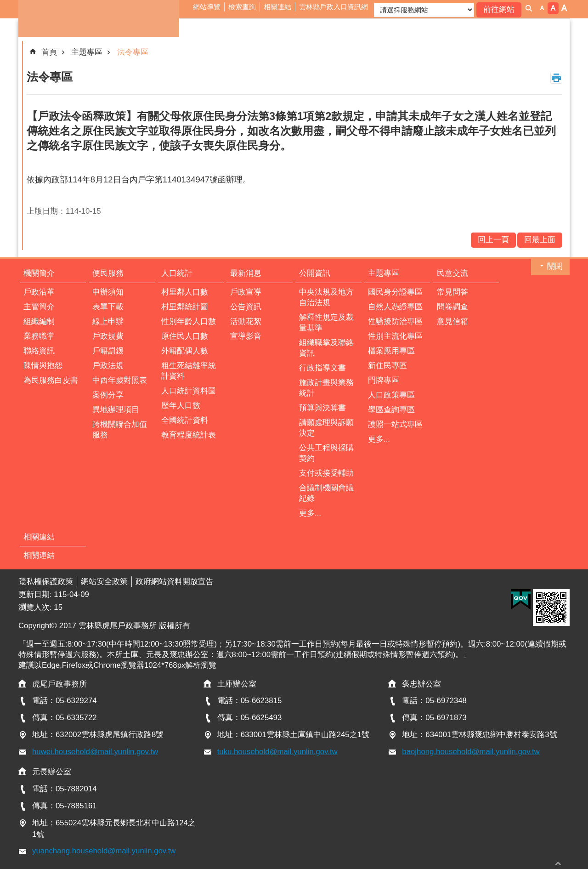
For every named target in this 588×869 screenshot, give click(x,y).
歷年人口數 (181, 406)
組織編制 (39, 321)
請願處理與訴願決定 (326, 428)
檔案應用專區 (391, 351)
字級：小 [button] (542, 8)
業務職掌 (39, 336)
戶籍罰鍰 (108, 351)
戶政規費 (108, 336)
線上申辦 (108, 321)
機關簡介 (39, 273)
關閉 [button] (555, 266)
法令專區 (133, 52)
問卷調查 (452, 307)
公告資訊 (246, 307)
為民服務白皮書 (51, 380)
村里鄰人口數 (185, 292)
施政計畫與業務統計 (326, 388)
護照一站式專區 (395, 424)
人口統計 (177, 273)
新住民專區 (387, 366)
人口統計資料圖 (189, 391)
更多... (310, 513)
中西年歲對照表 (120, 380)
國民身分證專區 (395, 292)
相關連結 (277, 7)
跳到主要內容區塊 (5, 5)
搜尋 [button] (529, 8)
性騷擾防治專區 (395, 321)
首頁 (49, 52)
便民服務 (108, 273)
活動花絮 (246, 321)
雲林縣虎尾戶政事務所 (99, 18)
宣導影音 (246, 336)
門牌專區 (384, 380)
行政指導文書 (322, 368)
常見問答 (452, 292)
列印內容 (556, 78)
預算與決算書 (322, 408)
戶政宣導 (246, 292)
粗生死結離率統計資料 (189, 371)
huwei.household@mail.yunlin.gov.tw (95, 752)
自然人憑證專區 (395, 307)
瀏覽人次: (36, 607)
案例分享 (108, 395)
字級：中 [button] (553, 8)
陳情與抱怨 (43, 366)
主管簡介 (39, 307)
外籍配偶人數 (185, 351)
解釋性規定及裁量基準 (326, 323)
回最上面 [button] (558, 863)
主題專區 (87, 52)
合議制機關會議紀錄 (326, 493)
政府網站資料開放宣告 (175, 582)
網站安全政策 (104, 582)
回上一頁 (493, 240)
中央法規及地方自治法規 (326, 297)
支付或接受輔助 (326, 473)
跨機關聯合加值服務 (120, 430)
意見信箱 (452, 321)
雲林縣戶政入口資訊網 (334, 7)
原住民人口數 (185, 336)
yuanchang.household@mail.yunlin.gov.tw (104, 851)
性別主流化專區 (395, 336)
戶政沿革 (39, 292)
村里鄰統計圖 (185, 307)
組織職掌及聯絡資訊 (326, 348)
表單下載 (108, 307)
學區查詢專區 (391, 410)
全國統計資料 (185, 420)
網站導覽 (207, 7)
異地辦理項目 (116, 410)
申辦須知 (108, 292)
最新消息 (246, 273)
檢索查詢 (242, 7)
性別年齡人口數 (189, 321)
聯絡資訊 (39, 351)
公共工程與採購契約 (326, 453)
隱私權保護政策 (46, 582)
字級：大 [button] (564, 8)
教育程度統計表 (189, 435)
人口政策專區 (391, 395)
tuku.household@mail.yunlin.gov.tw (277, 752)
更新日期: (36, 594)
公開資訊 (315, 273)
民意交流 (452, 273)
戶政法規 (108, 366)
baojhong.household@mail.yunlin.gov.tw (471, 752)
